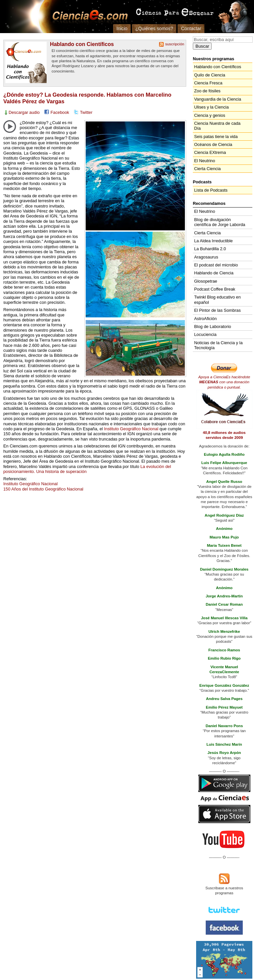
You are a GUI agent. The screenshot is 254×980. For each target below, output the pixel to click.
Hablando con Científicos (82, 44)
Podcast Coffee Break (215, 289)
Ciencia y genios (210, 115)
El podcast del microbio (216, 265)
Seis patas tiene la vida (216, 137)
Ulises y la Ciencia (212, 107)
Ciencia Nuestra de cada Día (217, 126)
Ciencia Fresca (208, 83)
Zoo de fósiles (207, 91)
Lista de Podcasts (211, 190)
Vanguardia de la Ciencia (218, 99)
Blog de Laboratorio (213, 327)
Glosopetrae (206, 281)
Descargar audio (24, 112)
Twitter (86, 112)
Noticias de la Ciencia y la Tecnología (218, 345)
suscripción (175, 44)
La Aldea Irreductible (213, 241)
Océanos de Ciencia (213, 144)
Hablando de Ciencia (214, 273)
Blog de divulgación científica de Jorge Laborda (220, 222)
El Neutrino (205, 161)
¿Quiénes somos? (154, 28)
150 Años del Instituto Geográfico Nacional (43, 489)
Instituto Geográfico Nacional (131, 429)
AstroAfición (205, 319)
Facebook (60, 112)
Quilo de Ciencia (210, 75)
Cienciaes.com (88, 17)
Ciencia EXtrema (210, 152)
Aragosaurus (206, 257)
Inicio (122, 28)
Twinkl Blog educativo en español (217, 300)
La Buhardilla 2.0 (210, 249)
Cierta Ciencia (207, 169)
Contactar (191, 28)
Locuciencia (205, 334)
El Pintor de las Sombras (217, 310)
